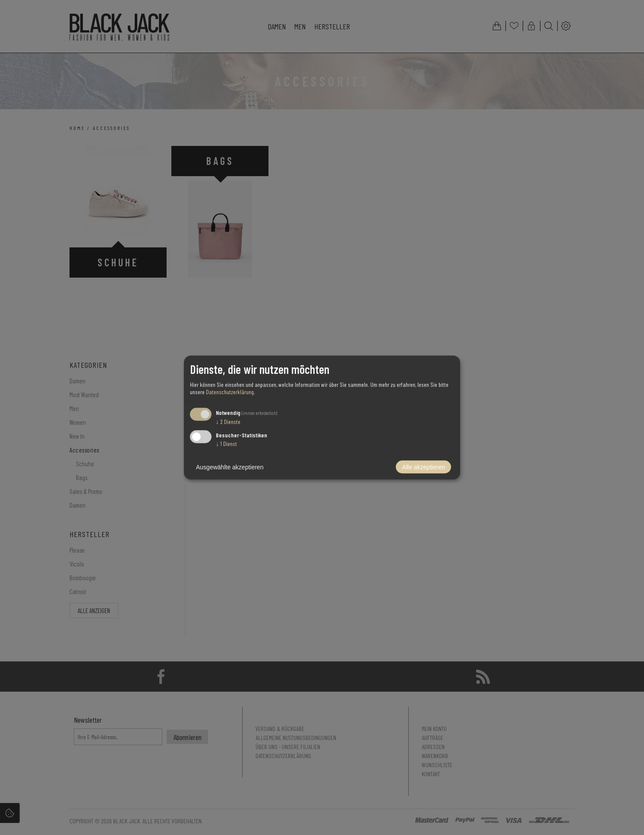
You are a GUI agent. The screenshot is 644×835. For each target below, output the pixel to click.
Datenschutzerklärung (230, 391)
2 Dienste (228, 421)
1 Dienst (226, 444)
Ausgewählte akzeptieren (230, 467)
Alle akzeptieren (423, 467)
